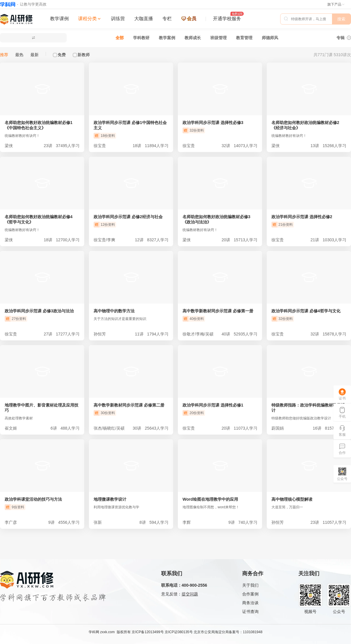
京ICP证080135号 (179, 632)
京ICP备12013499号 (148, 632)
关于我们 (250, 585)
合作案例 (250, 594)
